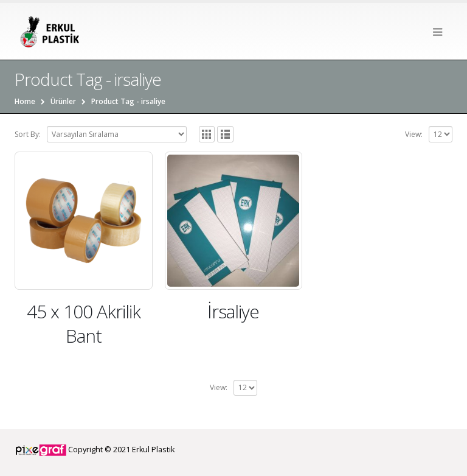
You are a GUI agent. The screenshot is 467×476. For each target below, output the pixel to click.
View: (414, 134)
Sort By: (28, 134)
